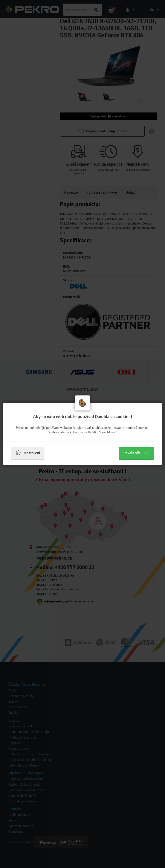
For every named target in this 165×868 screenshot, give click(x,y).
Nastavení (28, 453)
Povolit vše (137, 453)
